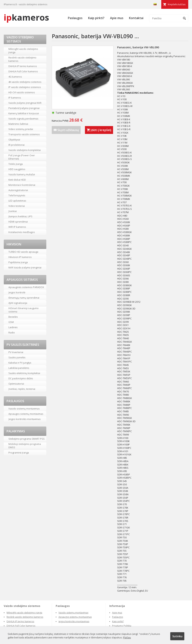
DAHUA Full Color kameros (23, 71)
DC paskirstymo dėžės (21, 378)
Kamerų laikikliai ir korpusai (24, 113)
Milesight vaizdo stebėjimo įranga (23, 51)
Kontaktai (136, 18)
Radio (12, 332)
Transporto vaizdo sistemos (24, 134)
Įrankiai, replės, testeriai (22, 389)
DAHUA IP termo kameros (23, 66)
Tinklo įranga (16, 164)
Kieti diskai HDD (17, 180)
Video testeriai (17, 206)
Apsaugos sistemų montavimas (26, 414)
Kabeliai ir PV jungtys (20, 363)
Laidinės (13, 327)
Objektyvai (14, 140)
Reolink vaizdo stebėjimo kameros (22, 59)
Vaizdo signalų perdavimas (23, 119)
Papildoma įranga (18, 262)
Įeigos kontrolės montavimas (25, 419)
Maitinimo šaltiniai (18, 124)
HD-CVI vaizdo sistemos (22, 92)
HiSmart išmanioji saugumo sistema (24, 310)
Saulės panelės (17, 357)
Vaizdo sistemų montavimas (24, 409)
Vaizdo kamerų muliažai (22, 174)
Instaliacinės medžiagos (22, 232)
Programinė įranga (19, 453)
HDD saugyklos (17, 169)
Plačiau (127, 637)
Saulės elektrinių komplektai (24, 373)
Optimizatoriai (16, 384)
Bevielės (13, 317)
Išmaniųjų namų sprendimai (24, 298)
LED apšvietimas (17, 201)
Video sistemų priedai (21, 129)
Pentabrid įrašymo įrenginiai (24, 108)
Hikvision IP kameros (20, 257)
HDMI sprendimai (18, 222)
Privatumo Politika (122, 626)
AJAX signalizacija (18, 303)
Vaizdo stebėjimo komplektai (25, 150)
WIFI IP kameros (17, 227)
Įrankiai (13, 211)
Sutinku (177, 636)
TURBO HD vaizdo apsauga (23, 252)
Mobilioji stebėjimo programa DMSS (25, 446)
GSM (11, 322)
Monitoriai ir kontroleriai (22, 185)
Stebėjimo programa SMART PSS (27, 439)
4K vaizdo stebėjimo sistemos (25, 82)
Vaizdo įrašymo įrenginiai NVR (25, 103)
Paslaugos (75, 18)
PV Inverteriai (16, 352)
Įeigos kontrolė (17, 292)
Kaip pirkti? (96, 18)
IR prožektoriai (16, 145)
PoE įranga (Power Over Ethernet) (22, 157)
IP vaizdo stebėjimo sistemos (25, 87)
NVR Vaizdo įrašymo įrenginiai (25, 267)
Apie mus (117, 18)
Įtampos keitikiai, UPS (20, 216)
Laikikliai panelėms (19, 368)
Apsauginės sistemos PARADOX (26, 287)
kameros (26, 17)
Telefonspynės (17, 195)
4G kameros (15, 77)
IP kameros (15, 98)
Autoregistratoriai (18, 190)
